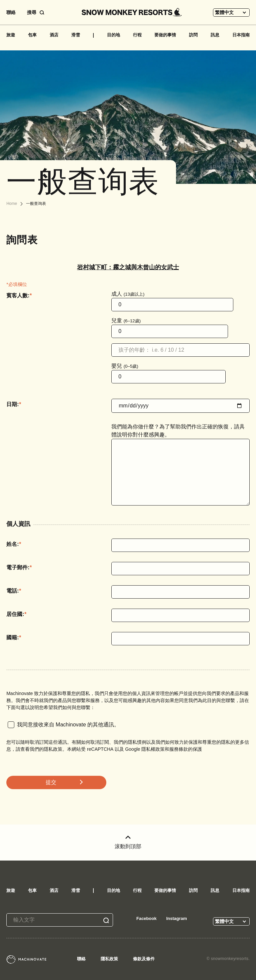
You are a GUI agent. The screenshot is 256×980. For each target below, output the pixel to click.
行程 (137, 35)
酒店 (54, 35)
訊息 (215, 35)
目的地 (113, 35)
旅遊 (11, 35)
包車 (32, 35)
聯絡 (11, 12)
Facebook (146, 918)
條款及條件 (144, 959)
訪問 (193, 35)
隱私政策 (109, 959)
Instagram (177, 918)
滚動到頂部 (128, 842)
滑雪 (76, 35)
